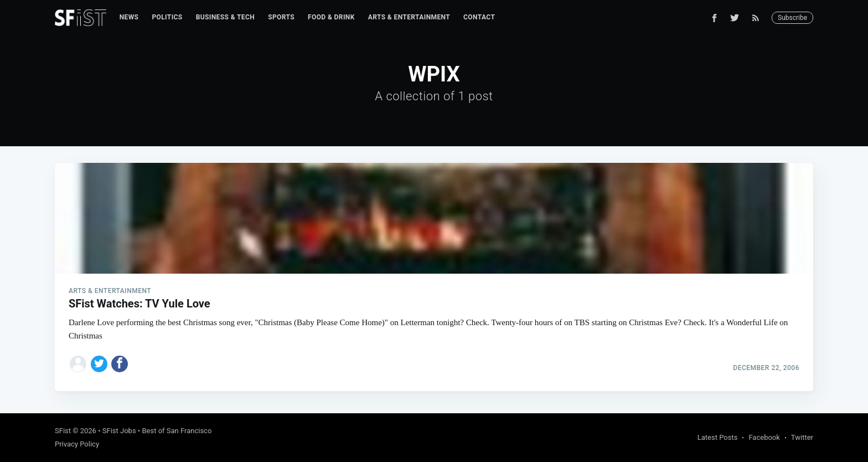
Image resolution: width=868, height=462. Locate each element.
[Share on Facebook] (120, 364)
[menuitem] (129, 17)
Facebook (764, 437)
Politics (167, 17)
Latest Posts (718, 437)
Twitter (802, 437)
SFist (63, 431)
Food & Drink (331, 17)
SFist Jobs (119, 431)
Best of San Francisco (177, 431)
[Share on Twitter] (99, 364)
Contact (479, 17)
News (129, 17)
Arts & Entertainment (409, 17)
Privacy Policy (77, 444)
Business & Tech (226, 17)
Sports (281, 17)
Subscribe (792, 18)
